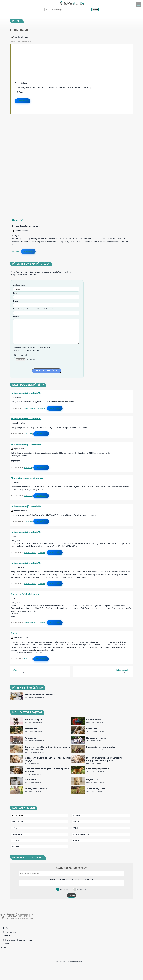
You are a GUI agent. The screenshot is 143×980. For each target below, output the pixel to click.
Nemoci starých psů (96, 738)
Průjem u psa (93, 780)
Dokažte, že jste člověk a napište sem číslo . (36, 309)
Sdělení (16, 317)
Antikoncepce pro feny (97, 769)
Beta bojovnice (94, 720)
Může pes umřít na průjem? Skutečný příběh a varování (47, 770)
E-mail (16, 301)
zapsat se (64, 889)
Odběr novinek (9, 932)
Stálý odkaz (16, 251)
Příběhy (76, 828)
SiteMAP (7, 944)
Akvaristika (16, 841)
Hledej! (95, 10)
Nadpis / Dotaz (19, 285)
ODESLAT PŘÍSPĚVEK (47, 371)
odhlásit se (82, 889)
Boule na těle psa (33, 720)
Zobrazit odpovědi (30, 408)
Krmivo (76, 822)
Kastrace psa (31, 729)
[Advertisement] (72, 60)
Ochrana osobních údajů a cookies (17, 940)
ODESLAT (71, 895)
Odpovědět (23, 101)
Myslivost (77, 815)
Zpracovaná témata (81, 834)
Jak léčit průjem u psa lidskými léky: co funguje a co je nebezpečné (105, 759)
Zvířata (14, 828)
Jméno (16, 293)
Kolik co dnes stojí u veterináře (26, 393)
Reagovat (28, 251)
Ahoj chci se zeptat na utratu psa (27, 478)
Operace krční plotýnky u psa (25, 594)
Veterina (15, 847)
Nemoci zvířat (17, 822)
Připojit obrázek (21, 355)
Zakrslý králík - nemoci (36, 789)
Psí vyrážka (30, 738)
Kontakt (76, 841)
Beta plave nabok (123, 670)
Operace (15, 633)
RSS (5, 948)
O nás (6, 928)
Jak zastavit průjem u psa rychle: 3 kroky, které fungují (48, 759)
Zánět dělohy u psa (96, 789)
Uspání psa (92, 729)
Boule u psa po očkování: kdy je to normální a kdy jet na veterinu (47, 748)
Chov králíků (17, 834)
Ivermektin (30, 780)
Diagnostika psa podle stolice (101, 747)
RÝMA (15, 670)
